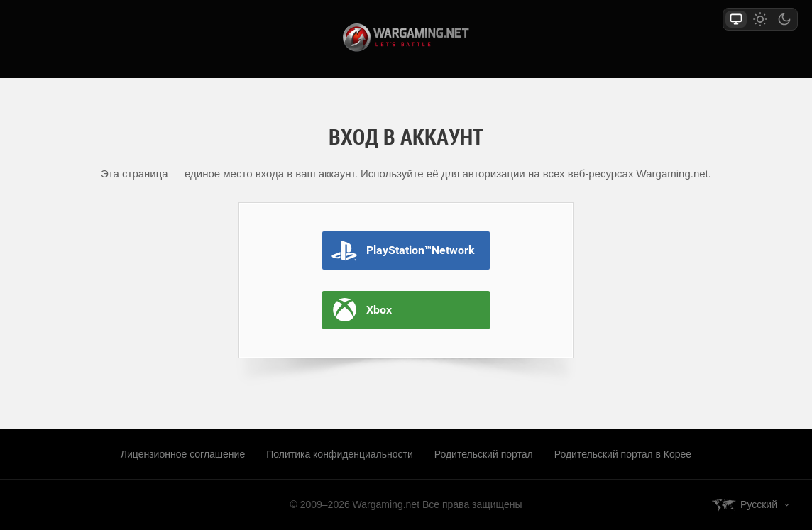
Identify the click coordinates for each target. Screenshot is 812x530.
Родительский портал (484, 454)
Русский (759, 504)
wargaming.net (406, 38)
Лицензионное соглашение (183, 454)
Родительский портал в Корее (623, 454)
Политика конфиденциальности (340, 454)
